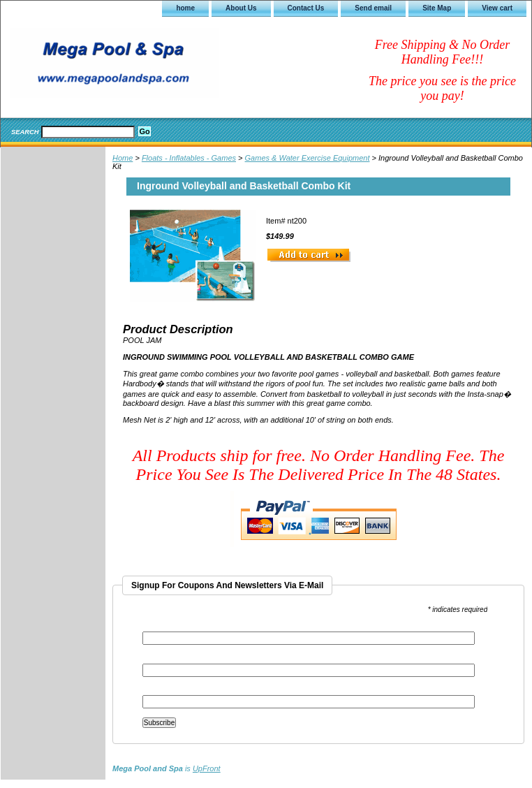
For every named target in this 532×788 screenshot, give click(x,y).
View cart (497, 8)
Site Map (437, 8)
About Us (241, 8)
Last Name (160, 691)
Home (123, 158)
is (167, 768)
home (185, 8)
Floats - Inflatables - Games (189, 158)
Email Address (169, 627)
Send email (373, 8)
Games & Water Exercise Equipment (308, 158)
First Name (161, 659)
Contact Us (306, 8)
